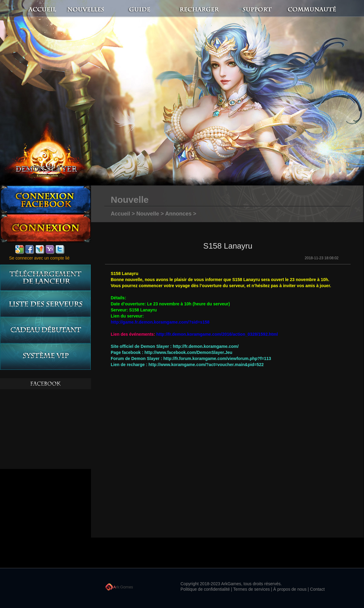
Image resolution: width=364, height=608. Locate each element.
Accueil (55, 9)
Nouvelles (110, 9)
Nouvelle (148, 214)
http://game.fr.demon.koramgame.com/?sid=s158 (160, 322)
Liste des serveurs (45, 304)
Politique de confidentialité (205, 589)
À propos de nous (290, 589)
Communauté (305, 9)
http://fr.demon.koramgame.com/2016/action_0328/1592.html (217, 334)
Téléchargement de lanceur (45, 278)
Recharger (206, 9)
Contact (317, 589)
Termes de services (252, 589)
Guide (153, 9)
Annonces (178, 214)
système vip (45, 357)
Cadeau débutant (45, 330)
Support (261, 9)
